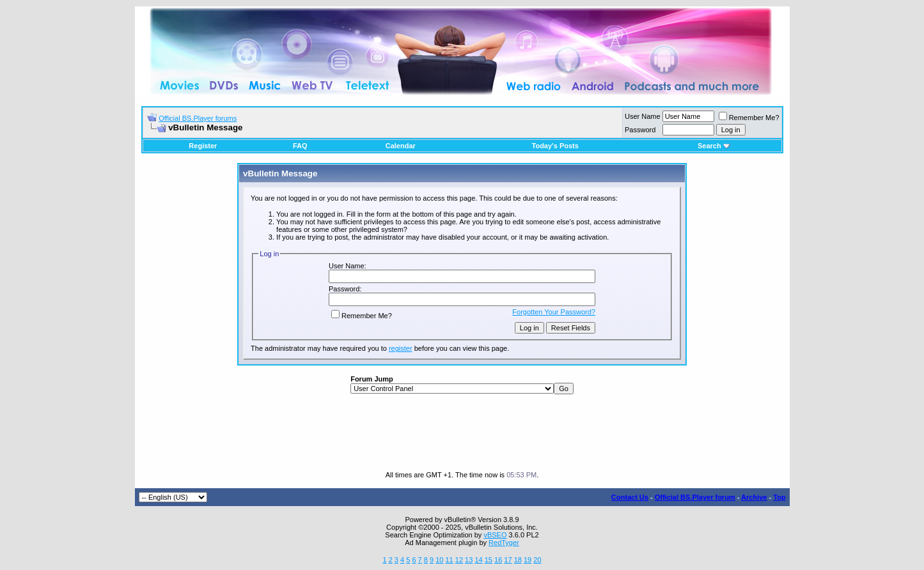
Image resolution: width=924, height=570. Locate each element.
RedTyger (504, 543)
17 (508, 560)
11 (449, 560)
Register (203, 146)
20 (537, 560)
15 (489, 560)
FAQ (300, 146)
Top (779, 497)
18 (518, 560)
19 (528, 560)
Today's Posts (555, 146)
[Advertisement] (462, 433)
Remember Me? (749, 118)
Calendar (401, 146)
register (401, 348)
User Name (643, 116)
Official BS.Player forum (695, 497)
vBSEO (495, 535)
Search (714, 146)
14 (478, 560)
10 (439, 560)
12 (459, 560)
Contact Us (630, 497)
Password (640, 130)
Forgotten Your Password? (554, 312)
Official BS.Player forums (198, 118)
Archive (754, 497)
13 (469, 560)
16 (498, 560)
